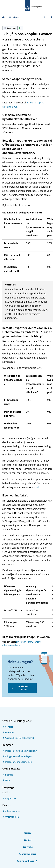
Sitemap (9, 775)
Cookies (28, 840)
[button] (13, 28)
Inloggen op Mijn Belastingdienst (21, 751)
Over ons (9, 732)
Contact (9, 727)
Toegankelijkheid (28, 854)
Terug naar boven (26, 861)
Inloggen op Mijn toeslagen (18, 756)
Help (8, 780)
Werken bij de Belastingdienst (20, 738)
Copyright (28, 847)
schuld (37, 487)
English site (11, 798)
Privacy (28, 833)
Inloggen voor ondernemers (19, 762)
